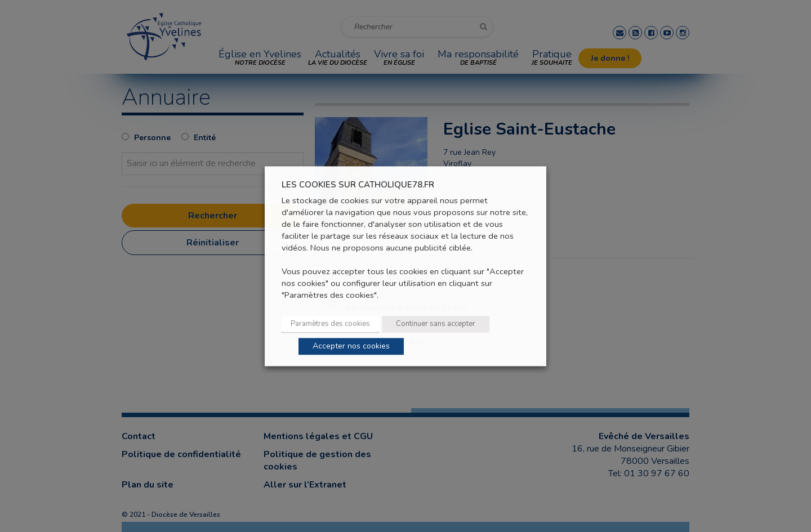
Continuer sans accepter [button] (436, 324)
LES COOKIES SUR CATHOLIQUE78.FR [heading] (358, 185)
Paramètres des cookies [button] (330, 324)
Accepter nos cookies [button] (351, 346)
